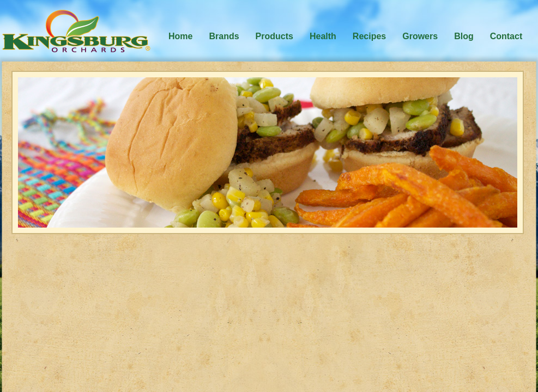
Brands (224, 36)
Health (323, 36)
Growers (420, 36)
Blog (464, 36)
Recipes (369, 36)
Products (274, 36)
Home (180, 36)
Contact (506, 36)
